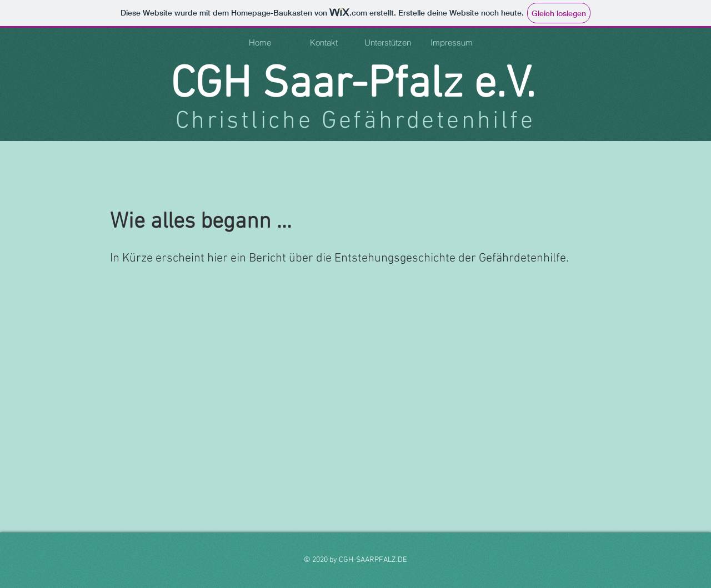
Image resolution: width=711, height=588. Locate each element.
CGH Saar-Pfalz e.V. (353, 86)
